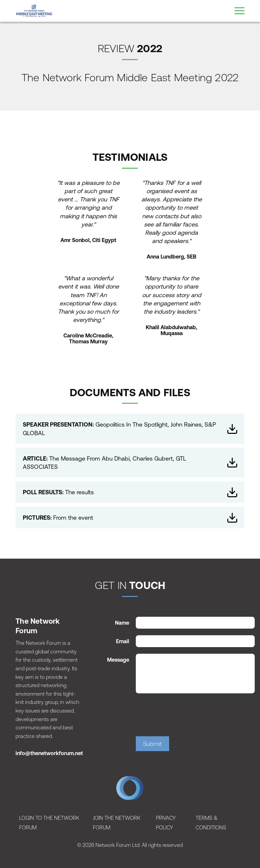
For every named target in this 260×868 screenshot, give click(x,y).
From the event (130, 518)
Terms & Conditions (211, 823)
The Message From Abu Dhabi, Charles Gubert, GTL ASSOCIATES (130, 463)
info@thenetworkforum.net (49, 753)
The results (130, 492)
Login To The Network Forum (49, 823)
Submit (152, 744)
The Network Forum (130, 790)
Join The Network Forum (117, 823)
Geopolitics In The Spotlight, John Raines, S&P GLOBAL (130, 429)
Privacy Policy (166, 823)
